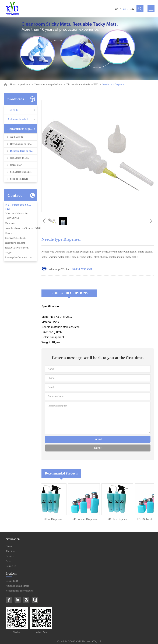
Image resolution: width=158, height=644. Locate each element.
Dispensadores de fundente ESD (82, 84)
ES (124, 9)
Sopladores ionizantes (21, 172)
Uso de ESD (14, 110)
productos (25, 84)
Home (13, 84)
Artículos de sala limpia (21, 119)
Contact (15, 195)
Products (10, 556)
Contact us (11, 566)
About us (10, 551)
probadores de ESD (20, 158)
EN (116, 9)
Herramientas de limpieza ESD (24, 144)
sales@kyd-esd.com (15, 243)
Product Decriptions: (69, 293)
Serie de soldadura (19, 179)
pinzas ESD (16, 165)
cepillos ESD (17, 137)
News (9, 561)
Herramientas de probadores (48, 84)
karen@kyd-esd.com (15, 238)
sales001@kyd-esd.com (17, 248)
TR (132, 9)
